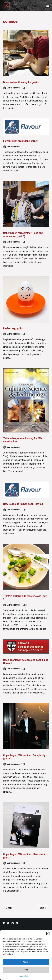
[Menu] (48, 6)
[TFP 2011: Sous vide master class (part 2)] (26, 567)
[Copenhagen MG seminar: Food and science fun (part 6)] (26, 204)
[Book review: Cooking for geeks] (26, 53)
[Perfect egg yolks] (26, 299)
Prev (9, 908)
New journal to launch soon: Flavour (23, 504)
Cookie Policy (25, 976)
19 (26, 334)
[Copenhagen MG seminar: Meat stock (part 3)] (26, 825)
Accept (26, 962)
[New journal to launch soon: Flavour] (26, 490)
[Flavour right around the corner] (26, 127)
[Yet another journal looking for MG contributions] (26, 400)
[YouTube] (13, 923)
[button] (48, 933)
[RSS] (17, 923)
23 (26, 605)
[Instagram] (8, 923)
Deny (26, 970)
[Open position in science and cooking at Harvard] (26, 647)
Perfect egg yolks (13, 328)
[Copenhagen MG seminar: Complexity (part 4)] (26, 726)
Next (43, 908)
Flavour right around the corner (21, 141)
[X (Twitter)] (4, 923)
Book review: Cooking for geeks (21, 82)
